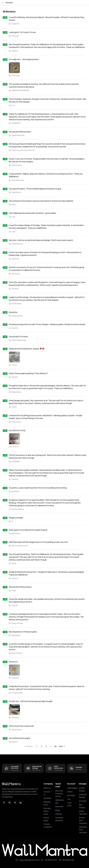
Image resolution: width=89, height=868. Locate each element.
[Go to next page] (62, 746)
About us (47, 788)
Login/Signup (72, 788)
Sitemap (59, 814)
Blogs (58, 810)
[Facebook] (4, 803)
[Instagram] (10, 803)
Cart (69, 799)
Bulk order (59, 806)
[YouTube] (15, 803)
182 (55, 746)
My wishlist (71, 795)
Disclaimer (48, 798)
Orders (70, 792)
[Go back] (3, 3)
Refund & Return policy (47, 811)
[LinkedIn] (21, 803)
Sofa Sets (83, 801)
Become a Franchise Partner (59, 793)
